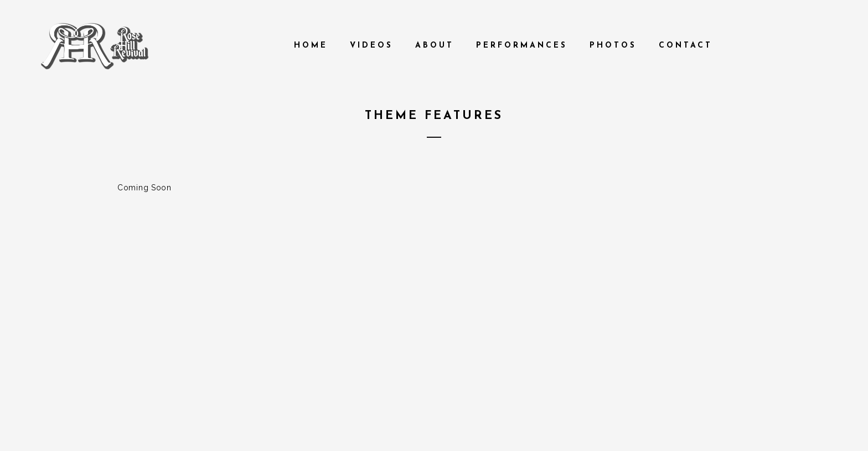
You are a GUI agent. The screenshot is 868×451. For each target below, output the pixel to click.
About (435, 46)
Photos (613, 46)
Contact (686, 46)
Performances (522, 46)
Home (311, 46)
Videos (371, 46)
